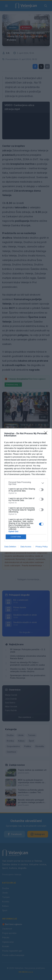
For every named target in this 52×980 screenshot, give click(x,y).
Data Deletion (10, 547)
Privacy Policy (42, 547)
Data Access (26, 547)
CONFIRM (16, 537)
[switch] (41, 490)
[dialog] (26, 490)
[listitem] (26, 483)
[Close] (47, 434)
